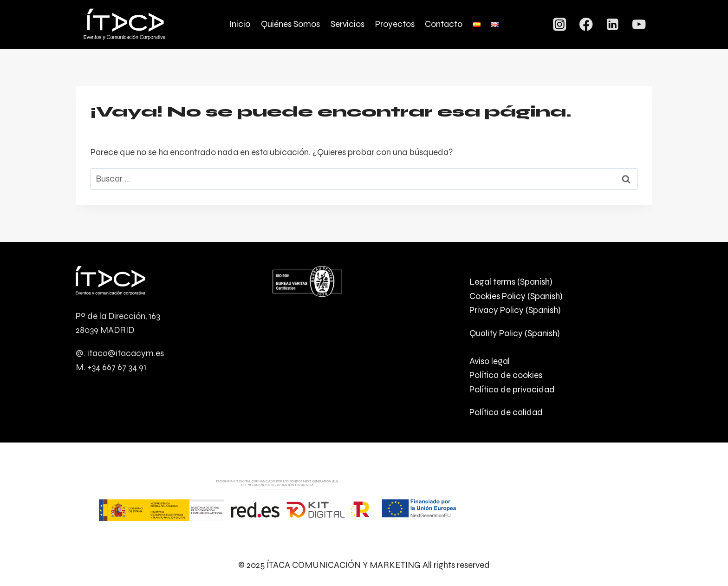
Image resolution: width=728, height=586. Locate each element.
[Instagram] (560, 24)
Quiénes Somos (290, 24)
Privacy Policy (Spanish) (515, 310)
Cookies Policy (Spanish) (516, 296)
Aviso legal (490, 361)
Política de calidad (506, 412)
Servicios (348, 24)
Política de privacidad (512, 389)
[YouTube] (639, 24)
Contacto (444, 24)
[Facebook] (586, 24)
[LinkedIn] (613, 24)
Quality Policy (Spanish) (514, 333)
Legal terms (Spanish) (511, 282)
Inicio (240, 24)
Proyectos (395, 24)
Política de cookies (506, 375)
